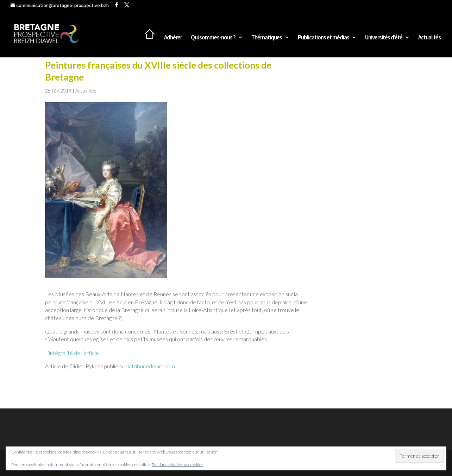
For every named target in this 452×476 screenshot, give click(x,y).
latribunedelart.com (151, 366)
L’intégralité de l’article (72, 353)
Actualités (429, 38)
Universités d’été (384, 38)
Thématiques (267, 38)
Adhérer (173, 38)
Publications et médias (324, 38)
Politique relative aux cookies (177, 465)
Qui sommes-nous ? (213, 38)
